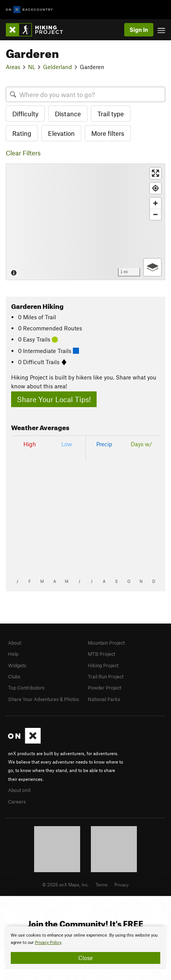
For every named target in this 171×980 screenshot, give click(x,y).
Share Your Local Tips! (54, 399)
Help (13, 654)
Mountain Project (106, 643)
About (15, 643)
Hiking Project (103, 665)
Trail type (111, 114)
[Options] (152, 267)
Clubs (14, 676)
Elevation (61, 133)
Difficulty (25, 114)
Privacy (122, 884)
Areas (13, 67)
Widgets (17, 665)
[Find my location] (155, 188)
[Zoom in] (155, 203)
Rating (22, 133)
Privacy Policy (48, 943)
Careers (17, 802)
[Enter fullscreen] (155, 173)
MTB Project (101, 654)
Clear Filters (23, 153)
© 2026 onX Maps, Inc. (66, 884)
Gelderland (58, 67)
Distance (68, 114)
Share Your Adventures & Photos (44, 699)
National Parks (104, 699)
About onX (20, 790)
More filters (108, 133)
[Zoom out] (155, 214)
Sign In (139, 30)
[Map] (85, 222)
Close (85, 958)
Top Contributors (26, 688)
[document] (85, 948)
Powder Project (104, 688)
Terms (102, 884)
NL (32, 67)
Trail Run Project (106, 676)
